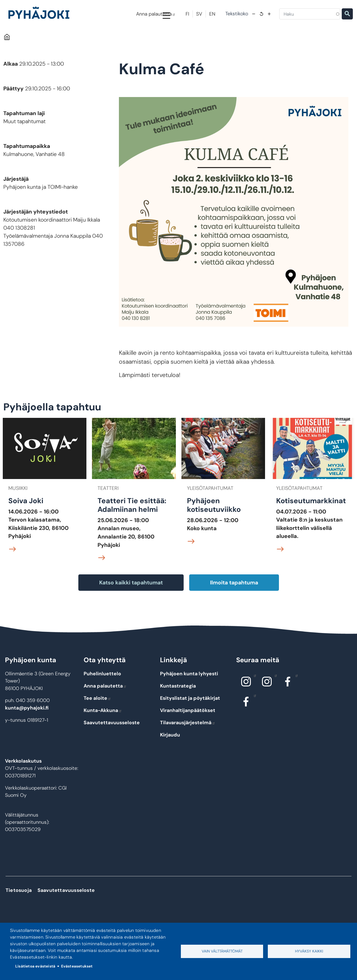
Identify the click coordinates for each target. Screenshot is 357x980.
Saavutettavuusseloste (112, 746)
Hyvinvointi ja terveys (196, 39)
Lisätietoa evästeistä (35, 966)
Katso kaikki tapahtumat (131, 606)
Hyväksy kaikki (309, 951)
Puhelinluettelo (102, 697)
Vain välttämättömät (222, 951)
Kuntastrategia (178, 709)
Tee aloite (97, 721)
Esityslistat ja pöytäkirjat (190, 721)
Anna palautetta (156, 14)
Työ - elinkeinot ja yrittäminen (314, 39)
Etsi (347, 14)
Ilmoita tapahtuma (234, 606)
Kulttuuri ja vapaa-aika (252, 39)
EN (212, 14)
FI (187, 14)
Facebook (295, 699)
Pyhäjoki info (37, 39)
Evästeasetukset (77, 966)
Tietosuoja (19, 914)
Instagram (254, 699)
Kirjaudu (170, 758)
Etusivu (7, 60)
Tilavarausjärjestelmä (188, 746)
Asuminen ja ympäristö (88, 39)
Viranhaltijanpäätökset (188, 734)
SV (199, 14)
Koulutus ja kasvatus (142, 39)
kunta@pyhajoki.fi (27, 731)
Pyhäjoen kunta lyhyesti (189, 697)
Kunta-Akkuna (103, 734)
